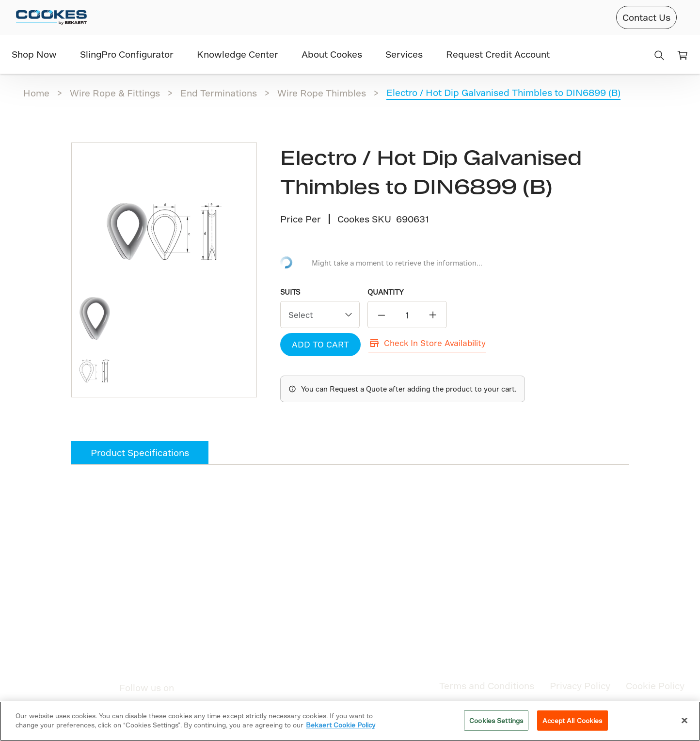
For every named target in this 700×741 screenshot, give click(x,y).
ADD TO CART (320, 344)
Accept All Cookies (572, 720)
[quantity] (407, 315)
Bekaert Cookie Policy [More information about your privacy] (341, 725)
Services (404, 54)
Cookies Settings (496, 720)
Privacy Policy (580, 686)
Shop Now (34, 54)
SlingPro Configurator (127, 54)
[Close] (684, 720)
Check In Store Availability (427, 343)
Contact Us (646, 17)
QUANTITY (386, 292)
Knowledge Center (238, 54)
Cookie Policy (655, 686)
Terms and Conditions (487, 686)
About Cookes (332, 54)
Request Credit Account (498, 54)
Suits (290, 292)
